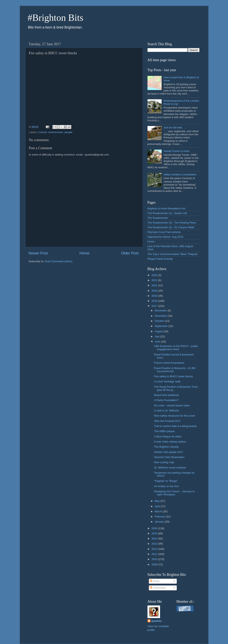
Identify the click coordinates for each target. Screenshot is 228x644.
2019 (155, 296)
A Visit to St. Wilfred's (167, 411)
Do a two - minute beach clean (172, 405)
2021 (155, 285)
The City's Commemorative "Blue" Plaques (173, 254)
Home (84, 253)
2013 (155, 544)
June (158, 342)
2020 (155, 291)
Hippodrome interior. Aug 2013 (165, 237)
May (158, 501)
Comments (158, 588)
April (158, 506)
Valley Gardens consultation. (180, 174)
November (161, 316)
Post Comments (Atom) (59, 261)
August (159, 331)
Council (43, 132)
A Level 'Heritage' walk (167, 381)
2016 (155, 528)
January (160, 522)
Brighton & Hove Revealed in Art (167, 208)
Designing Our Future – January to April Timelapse (174, 493)
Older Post (130, 253)
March (159, 511)
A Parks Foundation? (166, 400)
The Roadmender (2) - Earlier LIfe (167, 213)
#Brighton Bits (56, 18)
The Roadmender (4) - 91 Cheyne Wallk (171, 227)
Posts (155, 581)
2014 (155, 539)
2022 (155, 280)
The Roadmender (158, 218)
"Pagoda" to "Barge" (166, 481)
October (160, 321)
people (68, 132)
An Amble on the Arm (166, 486)
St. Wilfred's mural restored (170, 468)
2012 (155, 549)
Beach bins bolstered (166, 395)
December (161, 310)
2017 (155, 306)
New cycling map (164, 462)
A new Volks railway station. (170, 442)
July (157, 336)
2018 (155, 301)
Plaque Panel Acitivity (160, 259)
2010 (155, 559)
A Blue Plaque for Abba (168, 437)
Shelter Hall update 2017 (169, 452)
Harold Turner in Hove (177, 151)
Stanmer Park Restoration (169, 457)
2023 (155, 275)
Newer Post (38, 253)
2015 (155, 533)
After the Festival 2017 (167, 421)
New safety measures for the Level (174, 416)
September (162, 326)
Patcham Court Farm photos (164, 232)
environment (56, 132)
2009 (155, 564)
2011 (155, 554)
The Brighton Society (166, 447)
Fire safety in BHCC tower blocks (173, 376)
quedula (157, 621)
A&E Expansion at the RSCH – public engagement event (176, 348)
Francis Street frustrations (169, 363)
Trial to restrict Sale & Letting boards (175, 426)
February (160, 517)
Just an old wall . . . (175, 127)
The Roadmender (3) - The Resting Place (172, 223)
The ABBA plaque (164, 431)
